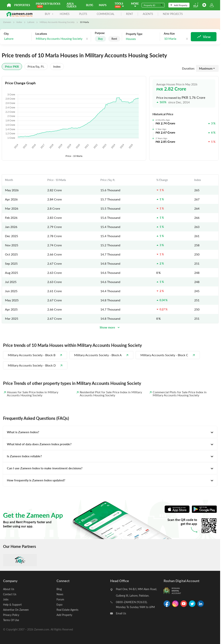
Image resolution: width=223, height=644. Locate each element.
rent (130, 14)
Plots (83, 14)
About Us (9, 589)
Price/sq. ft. (36, 66)
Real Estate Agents (67, 610)
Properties (22, 5)
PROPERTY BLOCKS (48, 5)
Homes (65, 14)
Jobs (6, 599)
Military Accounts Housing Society (57, 22)
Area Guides (72, 5)
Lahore (31, 22)
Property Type (134, 34)
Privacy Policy (11, 615)
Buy (100, 39)
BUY (49, 14)
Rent (114, 39)
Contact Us (10, 594)
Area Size (169, 34)
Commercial (106, 14)
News (60, 594)
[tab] (110, 432)
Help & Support (12, 605)
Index (19, 22)
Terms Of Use (11, 620)
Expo (59, 605)
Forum (60, 599)
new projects (173, 14)
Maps (103, 5)
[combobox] (17, 39)
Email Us (121, 613)
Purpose (100, 33)
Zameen (7, 22)
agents (148, 14)
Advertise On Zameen (16, 610)
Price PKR (12, 66)
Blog (90, 5)
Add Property (179, 5)
